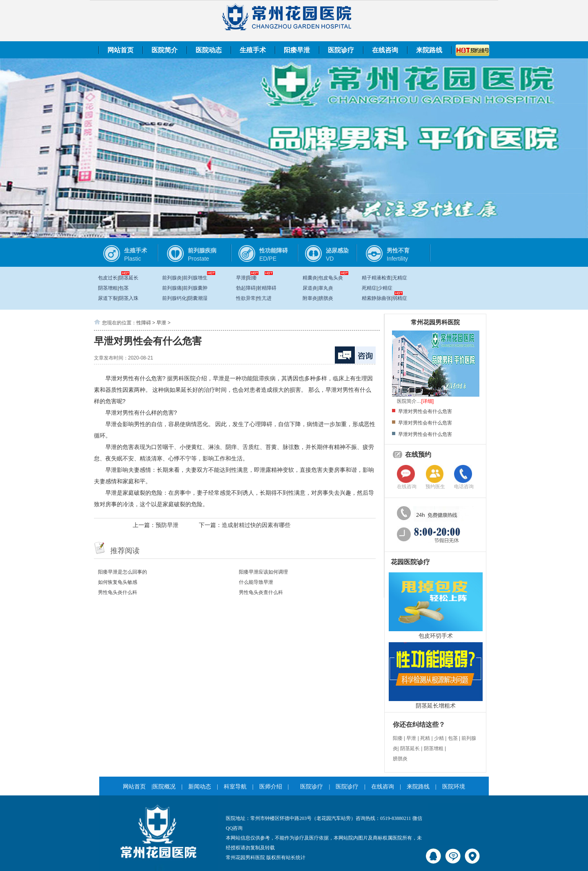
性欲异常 (246, 298)
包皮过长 (108, 278)
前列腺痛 (172, 288)
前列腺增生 (195, 278)
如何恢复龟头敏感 (118, 582)
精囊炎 (310, 278)
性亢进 (264, 298)
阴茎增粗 (108, 288)
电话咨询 (464, 487)
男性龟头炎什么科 (118, 592)
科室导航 (235, 787)
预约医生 (435, 487)
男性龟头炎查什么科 (261, 592)
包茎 (124, 288)
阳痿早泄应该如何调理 (263, 572)
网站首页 (120, 50)
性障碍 (144, 323)
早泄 (241, 278)
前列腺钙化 (174, 298)
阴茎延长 (129, 278)
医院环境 (454, 787)
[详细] (428, 401)
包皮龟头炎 (331, 278)
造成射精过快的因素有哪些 (256, 525)
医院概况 (164, 787)
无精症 (400, 278)
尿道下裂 (108, 298)
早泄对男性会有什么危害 (425, 411)
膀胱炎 (326, 298)
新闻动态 (200, 787)
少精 (439, 738)
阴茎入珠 (129, 298)
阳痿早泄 (297, 50)
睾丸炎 (326, 288)
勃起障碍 (246, 288)
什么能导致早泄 (256, 582)
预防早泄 (167, 525)
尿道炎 (310, 288)
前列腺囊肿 (195, 288)
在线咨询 (385, 50)
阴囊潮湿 (198, 298)
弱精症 (400, 298)
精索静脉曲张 (376, 298)
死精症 (369, 288)
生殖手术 (253, 50)
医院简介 (165, 50)
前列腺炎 (172, 278)
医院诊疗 (341, 50)
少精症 (385, 288)
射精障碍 (267, 288)
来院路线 (429, 50)
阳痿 (252, 278)
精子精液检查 (376, 278)
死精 (425, 738)
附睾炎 (310, 298)
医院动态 (209, 50)
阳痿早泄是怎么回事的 (122, 572)
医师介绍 (271, 787)
